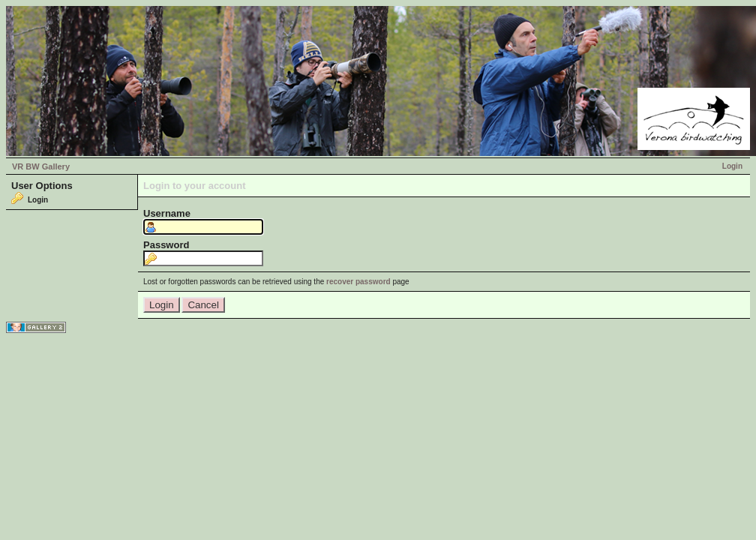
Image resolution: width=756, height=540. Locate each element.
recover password (358, 282)
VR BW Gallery (41, 166)
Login (732, 166)
